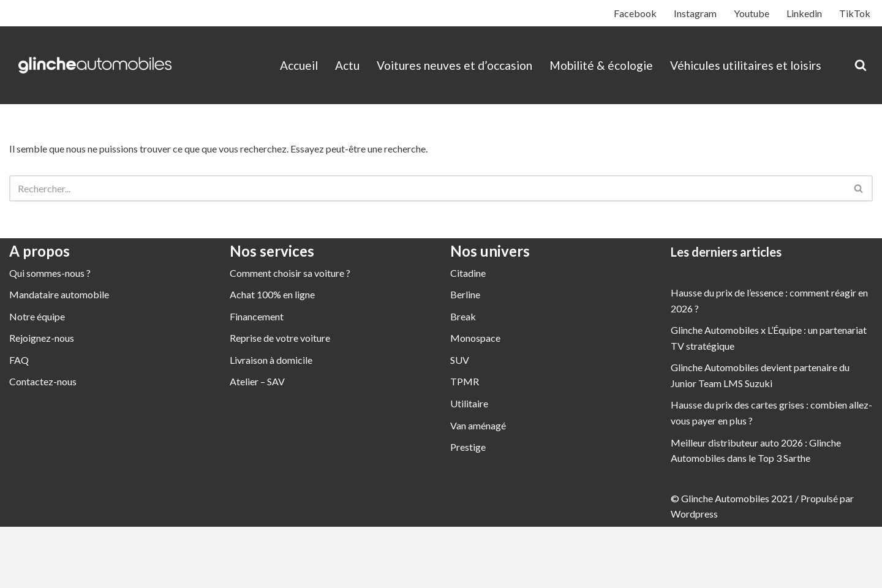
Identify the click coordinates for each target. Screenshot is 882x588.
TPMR (465, 381)
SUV (460, 360)
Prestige (468, 447)
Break (463, 316)
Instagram (695, 13)
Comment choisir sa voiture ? (290, 273)
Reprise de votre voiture (280, 338)
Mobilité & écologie (601, 65)
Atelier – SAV (257, 381)
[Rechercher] (861, 65)
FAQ (19, 360)
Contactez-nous (43, 381)
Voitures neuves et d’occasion (454, 65)
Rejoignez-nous (42, 338)
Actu (347, 65)
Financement (257, 316)
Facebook (635, 13)
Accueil (299, 65)
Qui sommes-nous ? (50, 273)
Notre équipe (37, 316)
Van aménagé (478, 425)
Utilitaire (469, 403)
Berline (465, 294)
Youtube (752, 13)
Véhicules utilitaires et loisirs (746, 65)
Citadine (468, 273)
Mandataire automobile (59, 294)
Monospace (475, 338)
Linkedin (804, 13)
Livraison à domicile (271, 360)
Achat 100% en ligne (272, 294)
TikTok (855, 13)
